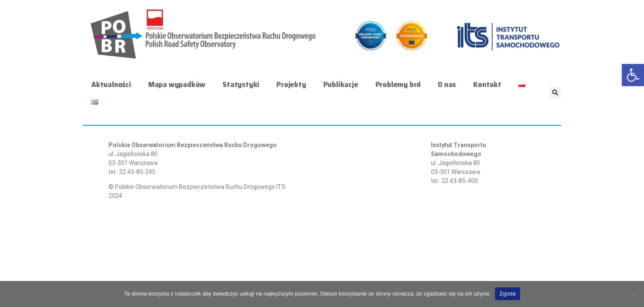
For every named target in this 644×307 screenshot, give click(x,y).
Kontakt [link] (487, 84)
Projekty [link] (291, 84)
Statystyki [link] (241, 84)
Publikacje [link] (341, 84)
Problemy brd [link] (398, 84)
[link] (633, 75)
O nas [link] (447, 84)
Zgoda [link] (507, 294)
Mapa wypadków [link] (177, 84)
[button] (555, 93)
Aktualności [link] (111, 84)
